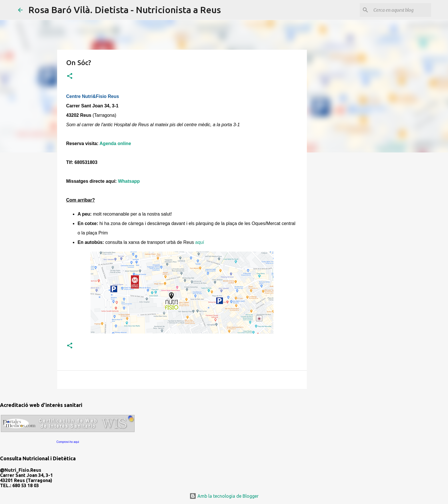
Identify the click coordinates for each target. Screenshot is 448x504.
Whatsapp (129, 181)
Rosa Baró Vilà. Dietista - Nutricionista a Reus (125, 10)
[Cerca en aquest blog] (401, 10)
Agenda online (115, 143)
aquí (200, 242)
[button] (70, 76)
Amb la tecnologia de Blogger (224, 496)
